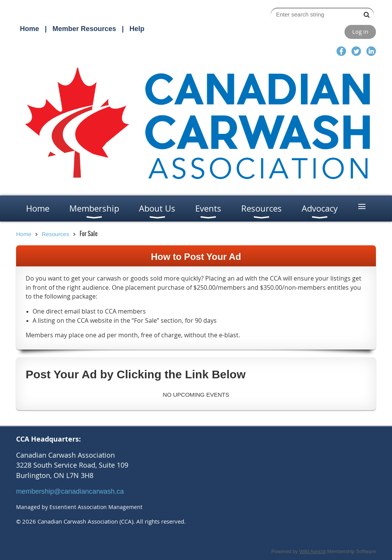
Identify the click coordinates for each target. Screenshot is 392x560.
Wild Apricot (313, 551)
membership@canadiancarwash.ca (70, 491)
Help (137, 29)
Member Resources (84, 29)
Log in (360, 31)
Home (29, 29)
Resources (56, 234)
